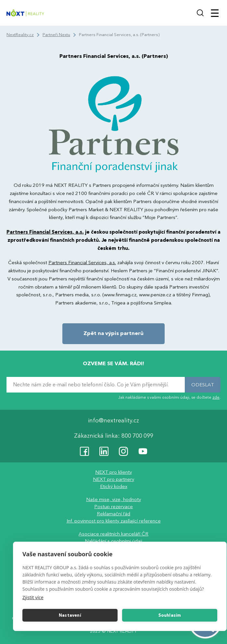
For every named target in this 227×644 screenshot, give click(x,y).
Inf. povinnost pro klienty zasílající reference (114, 521)
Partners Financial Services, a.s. (45, 232)
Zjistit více (33, 597)
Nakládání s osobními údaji (113, 541)
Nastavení (70, 615)
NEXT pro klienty (113, 472)
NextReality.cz (20, 35)
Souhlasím (170, 615)
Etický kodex (114, 486)
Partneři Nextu (56, 35)
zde (216, 397)
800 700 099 (137, 436)
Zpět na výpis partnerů (113, 333)
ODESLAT (203, 385)
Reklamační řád (113, 514)
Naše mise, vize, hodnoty (113, 499)
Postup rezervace (113, 507)
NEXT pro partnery (113, 479)
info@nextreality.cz (113, 421)
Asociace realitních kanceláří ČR (113, 534)
